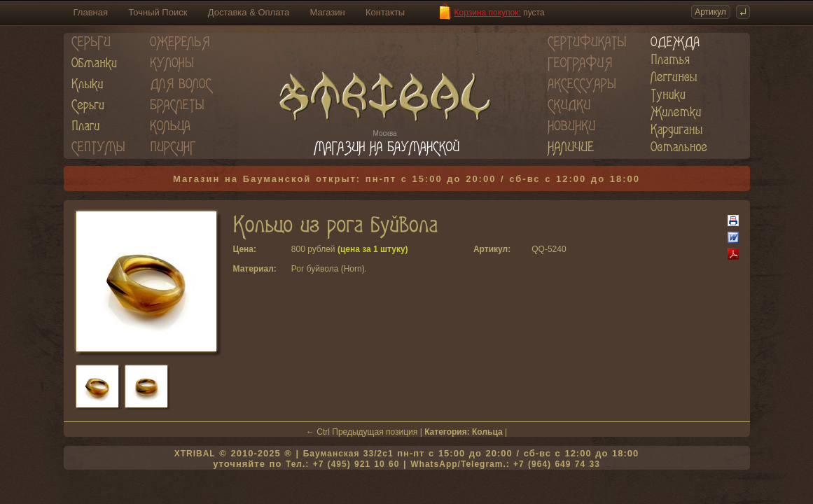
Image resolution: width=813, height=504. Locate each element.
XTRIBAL (195, 454)
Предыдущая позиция (375, 432)
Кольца (487, 432)
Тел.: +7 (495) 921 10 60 (342, 464)
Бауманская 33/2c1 (348, 454)
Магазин (328, 12)
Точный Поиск (158, 12)
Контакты (385, 12)
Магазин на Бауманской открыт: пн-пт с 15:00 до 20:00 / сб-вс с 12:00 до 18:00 (406, 179)
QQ (538, 249)
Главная (91, 12)
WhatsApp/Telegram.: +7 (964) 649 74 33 (505, 464)
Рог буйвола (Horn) (328, 269)
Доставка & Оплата (249, 12)
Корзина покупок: (488, 13)
